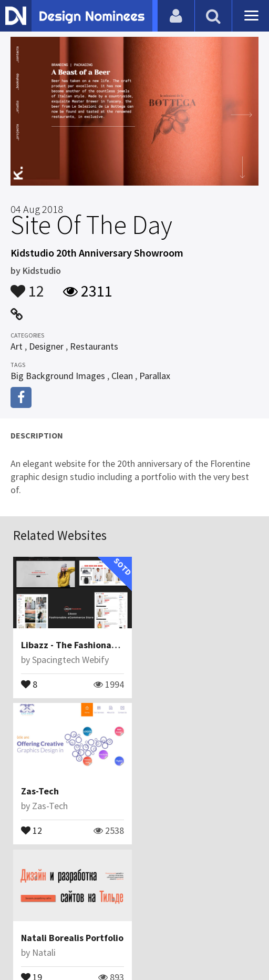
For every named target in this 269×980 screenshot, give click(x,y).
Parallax (155, 376)
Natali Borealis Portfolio (72, 791)
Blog (39, 919)
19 (32, 830)
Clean (122, 376)
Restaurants (94, 346)
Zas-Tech (164, 645)
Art (17, 346)
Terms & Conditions (201, 919)
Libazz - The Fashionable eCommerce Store (112, 645)
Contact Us (78, 919)
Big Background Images (58, 376)
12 (27, 286)
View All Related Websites (134, 874)
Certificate (129, 919)
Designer (46, 346)
